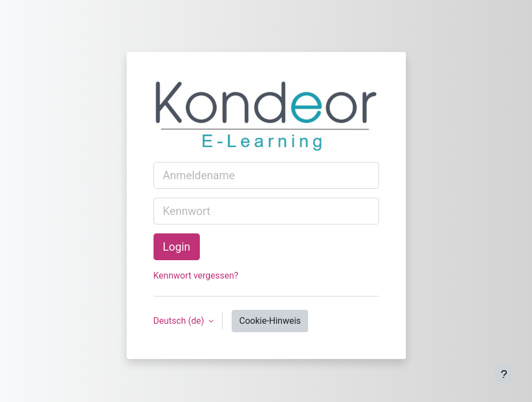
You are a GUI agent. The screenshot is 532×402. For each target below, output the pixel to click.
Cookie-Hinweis (270, 321)
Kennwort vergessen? (196, 276)
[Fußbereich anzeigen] (504, 374)
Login (177, 247)
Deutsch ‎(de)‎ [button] (180, 321)
